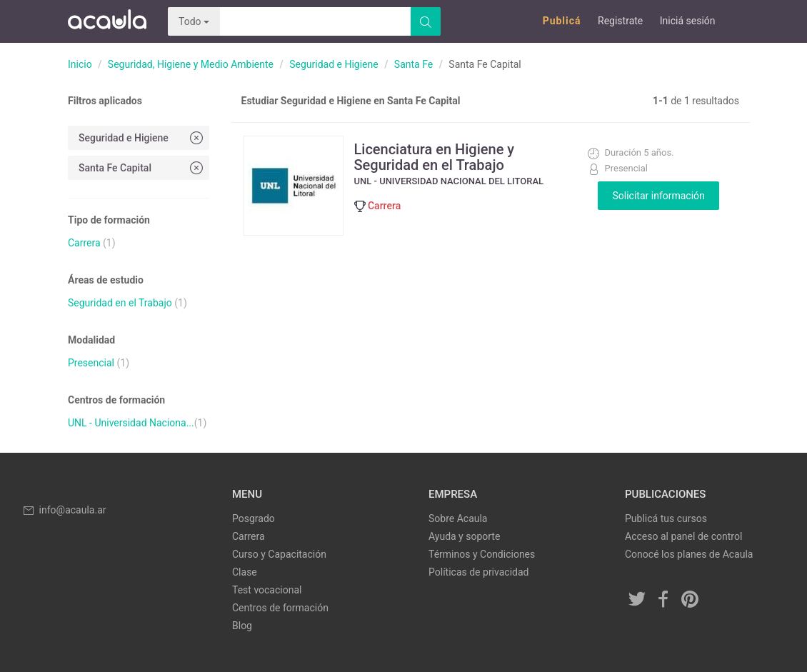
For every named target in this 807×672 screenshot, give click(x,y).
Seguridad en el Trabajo (120, 303)
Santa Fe (413, 64)
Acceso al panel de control (683, 536)
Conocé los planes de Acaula (689, 554)
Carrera (84, 243)
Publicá (562, 21)
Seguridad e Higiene (334, 64)
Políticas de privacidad (478, 572)
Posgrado (254, 518)
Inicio (80, 64)
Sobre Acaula (458, 518)
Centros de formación (280, 608)
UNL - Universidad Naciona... (131, 423)
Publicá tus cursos (666, 518)
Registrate (620, 21)
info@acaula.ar (64, 510)
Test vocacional (267, 590)
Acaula (107, 21)
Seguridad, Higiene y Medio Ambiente (191, 64)
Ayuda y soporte (464, 536)
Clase (245, 572)
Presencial (91, 363)
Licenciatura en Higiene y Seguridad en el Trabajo (435, 157)
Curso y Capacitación (279, 554)
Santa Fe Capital (142, 167)
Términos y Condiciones (482, 554)
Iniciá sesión (688, 21)
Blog (242, 626)
